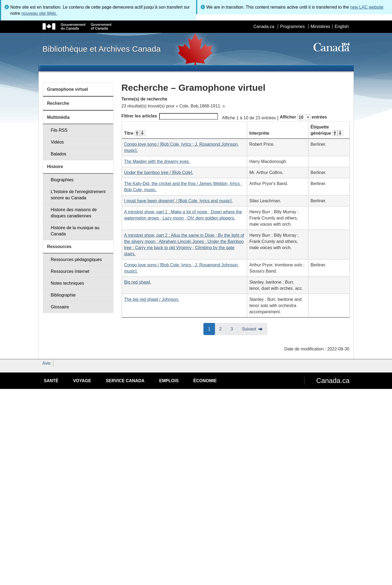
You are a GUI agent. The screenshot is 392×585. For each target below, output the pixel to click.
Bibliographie (63, 295)
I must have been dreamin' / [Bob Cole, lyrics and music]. (178, 201)
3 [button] (234, 329)
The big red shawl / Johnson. (152, 299)
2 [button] (223, 329)
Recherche (58, 103)
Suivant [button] (249, 329)
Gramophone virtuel (68, 89)
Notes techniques (67, 283)
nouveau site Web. (39, 13)
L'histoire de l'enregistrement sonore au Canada (78, 195)
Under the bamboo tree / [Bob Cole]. (159, 173)
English (342, 27)
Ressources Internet (70, 271)
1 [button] (211, 329)
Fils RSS (59, 130)
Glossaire (60, 307)
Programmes (293, 27)
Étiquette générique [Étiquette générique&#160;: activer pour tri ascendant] (327, 130)
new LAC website (367, 7)
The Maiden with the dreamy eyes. (157, 161)
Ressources (59, 247)
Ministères (320, 27)
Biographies (62, 180)
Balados (58, 154)
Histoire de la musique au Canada (75, 231)
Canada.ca (264, 27)
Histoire (55, 167)
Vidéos (57, 142)
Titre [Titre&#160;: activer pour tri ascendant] (135, 133)
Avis (47, 363)
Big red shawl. (138, 282)
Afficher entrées (303, 117)
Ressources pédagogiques (76, 260)
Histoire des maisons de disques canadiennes (74, 213)
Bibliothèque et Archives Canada (102, 49)
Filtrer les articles (170, 116)
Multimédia (58, 117)
